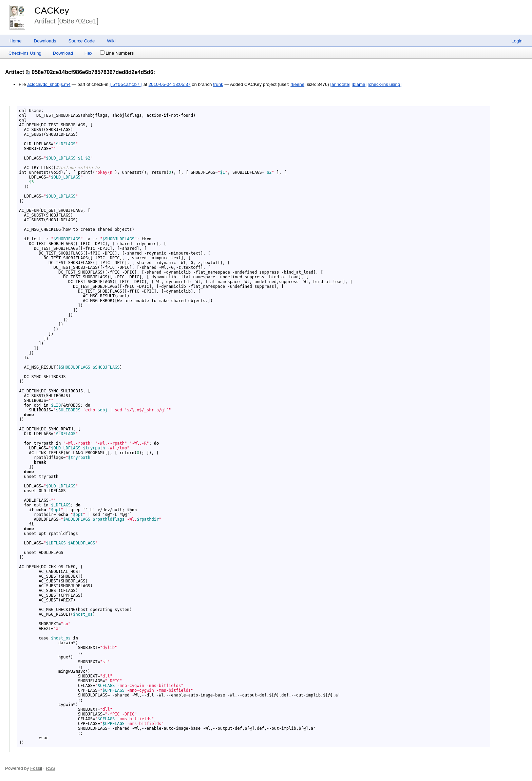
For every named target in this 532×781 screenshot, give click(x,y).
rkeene (297, 85)
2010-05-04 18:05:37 (170, 85)
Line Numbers (117, 53)
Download (63, 53)
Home (16, 41)
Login (517, 41)
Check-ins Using (25, 53)
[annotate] (340, 85)
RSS (50, 768)
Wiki (111, 41)
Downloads (45, 41)
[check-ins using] (385, 85)
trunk (218, 85)
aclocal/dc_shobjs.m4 (49, 85)
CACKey (52, 11)
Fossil (36, 768)
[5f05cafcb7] (126, 85)
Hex (89, 53)
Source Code (82, 41)
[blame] (359, 85)
